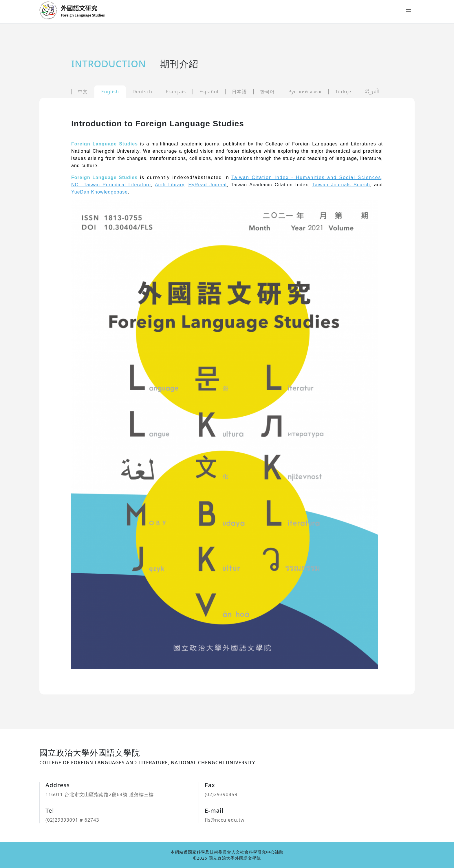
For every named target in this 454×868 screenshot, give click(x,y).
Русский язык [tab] (305, 92)
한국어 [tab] (267, 92)
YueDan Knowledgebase (99, 192)
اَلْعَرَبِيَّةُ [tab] (372, 92)
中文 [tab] (83, 92)
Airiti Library (170, 185)
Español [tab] (209, 92)
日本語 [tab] (239, 92)
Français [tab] (176, 92)
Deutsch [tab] (142, 92)
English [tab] (110, 92)
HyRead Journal (207, 185)
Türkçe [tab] (343, 92)
